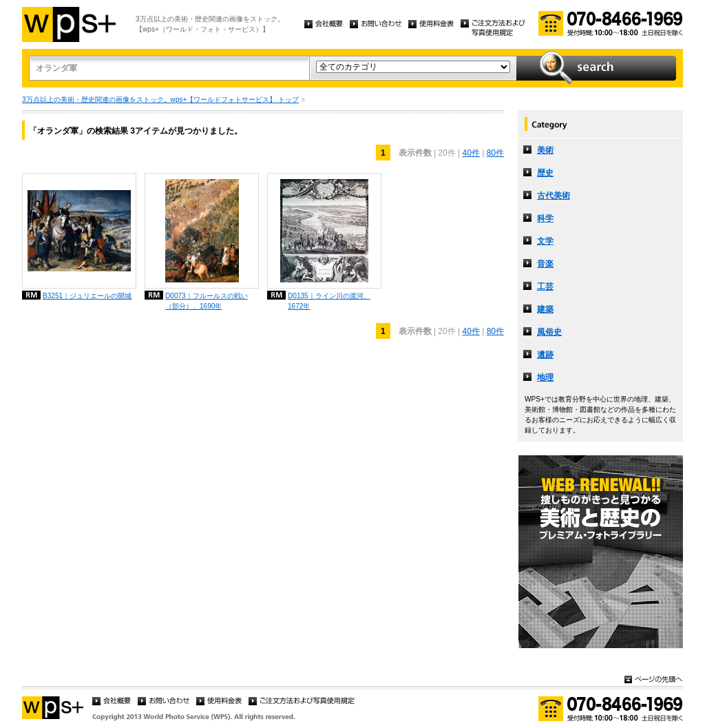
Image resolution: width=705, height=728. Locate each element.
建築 (545, 309)
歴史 (545, 173)
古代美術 (554, 196)
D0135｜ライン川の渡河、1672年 (329, 301)
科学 (545, 218)
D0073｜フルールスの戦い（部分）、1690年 (207, 301)
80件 (495, 153)
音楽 (545, 264)
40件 (471, 153)
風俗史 (549, 332)
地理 (545, 377)
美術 (545, 150)
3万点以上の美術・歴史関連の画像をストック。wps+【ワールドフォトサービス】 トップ (160, 100)
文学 (545, 241)
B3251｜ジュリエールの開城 (87, 296)
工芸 (545, 287)
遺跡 (545, 355)
